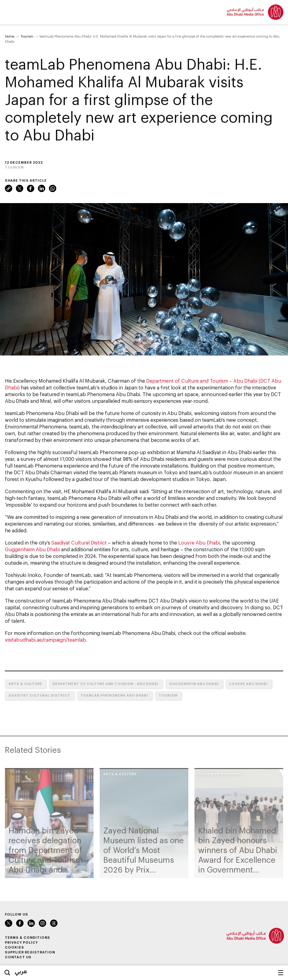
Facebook (31, 188)
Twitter (20, 188)
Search (7, 973)
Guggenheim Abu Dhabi (32, 549)
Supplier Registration (30, 952)
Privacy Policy (21, 942)
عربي (21, 971)
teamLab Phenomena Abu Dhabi (103, 394)
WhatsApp (53, 188)
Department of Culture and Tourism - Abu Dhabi (106, 684)
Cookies (15, 947)
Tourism (27, 36)
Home (10, 36)
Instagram (42, 923)
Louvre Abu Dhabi (199, 543)
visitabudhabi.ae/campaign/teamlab (45, 640)
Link (9, 188)
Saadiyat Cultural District (79, 543)
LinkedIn (42, 188)
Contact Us (18, 957)
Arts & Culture (25, 684)
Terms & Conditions (28, 937)
